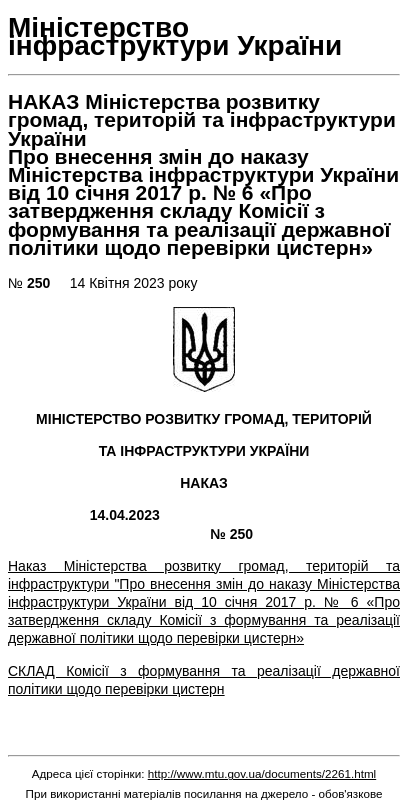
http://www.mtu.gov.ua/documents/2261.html (262, 773)
